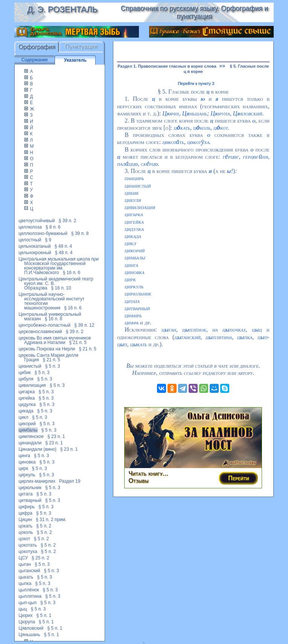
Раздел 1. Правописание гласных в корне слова (167, 66)
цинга (24, 456)
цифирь (27, 507)
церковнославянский (40, 332)
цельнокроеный (35, 253)
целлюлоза (30, 227)
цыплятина (30, 596)
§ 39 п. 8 (80, 233)
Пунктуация (82, 47)
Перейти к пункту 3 (196, 83)
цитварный (30, 500)
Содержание (35, 60)
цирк (23, 468)
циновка (27, 462)
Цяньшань (29, 635)
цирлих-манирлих (37, 481)
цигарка (27, 392)
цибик (24, 373)
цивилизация (32, 385)
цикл (23, 417)
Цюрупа (27, 622)
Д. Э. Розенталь (62, 9)
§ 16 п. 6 (72, 273)
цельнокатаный (34, 246)
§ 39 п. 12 (84, 325)
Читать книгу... (148, 474)
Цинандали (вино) (37, 449)
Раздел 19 (70, 481)
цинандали (30, 443)
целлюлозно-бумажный (43, 233)
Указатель (75, 60)
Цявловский (31, 628)
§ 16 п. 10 (61, 288)
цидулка (27, 405)
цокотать (28, 545)
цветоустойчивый (37, 221)
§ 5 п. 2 (44, 526)
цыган (25, 564)
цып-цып (27, 603)
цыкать (26, 577)
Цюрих (25, 615)
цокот (24, 539)
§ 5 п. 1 (44, 615)
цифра (25, 513)
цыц (23, 609)
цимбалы (28, 430)
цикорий (27, 424)
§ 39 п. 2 (68, 221)
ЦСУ (23, 558)
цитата (25, 494)
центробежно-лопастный (44, 325)
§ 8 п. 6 (53, 227)
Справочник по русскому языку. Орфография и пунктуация (194, 12)
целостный (30, 240)
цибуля (26, 379)
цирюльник (30, 488)
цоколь (26, 532)
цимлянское (31, 436)
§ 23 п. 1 (56, 436)
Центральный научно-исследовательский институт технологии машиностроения (51, 301)
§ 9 (48, 240)
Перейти (239, 478)
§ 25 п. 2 (40, 558)
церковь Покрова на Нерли (47, 349)
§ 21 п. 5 (78, 342)
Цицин (25, 520)
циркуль (27, 475)
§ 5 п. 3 (53, 366)
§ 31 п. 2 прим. (51, 520)
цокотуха (28, 552)
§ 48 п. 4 (63, 246)
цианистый (30, 366)
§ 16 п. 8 (54, 319)
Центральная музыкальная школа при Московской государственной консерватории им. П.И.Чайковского (59, 266)
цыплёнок (29, 590)
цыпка (25, 583)
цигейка (27, 398)
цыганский (29, 571)
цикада (26, 411)
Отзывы (138, 481)
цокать (25, 526)
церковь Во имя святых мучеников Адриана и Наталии (55, 340)
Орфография (37, 47)
